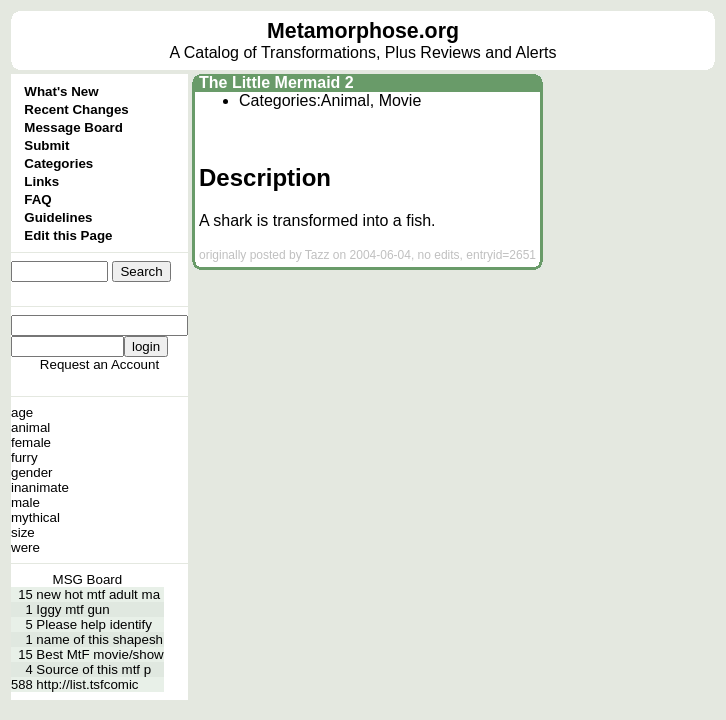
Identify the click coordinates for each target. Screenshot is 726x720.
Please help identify (94, 624)
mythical (35, 517)
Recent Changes (76, 109)
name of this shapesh (99, 639)
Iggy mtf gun (72, 609)
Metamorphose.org (363, 31)
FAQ (37, 199)
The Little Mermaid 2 (276, 82)
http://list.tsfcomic (87, 684)
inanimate (40, 487)
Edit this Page (68, 235)
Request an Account (99, 364)
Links (41, 181)
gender (32, 472)
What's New (61, 91)
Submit (46, 145)
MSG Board (88, 579)
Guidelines (58, 217)
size (23, 532)
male (25, 502)
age (22, 412)
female (31, 442)
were (25, 547)
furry (24, 457)
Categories (58, 163)
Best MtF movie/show (99, 654)
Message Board (73, 127)
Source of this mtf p (93, 669)
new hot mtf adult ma (98, 594)
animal (30, 427)
